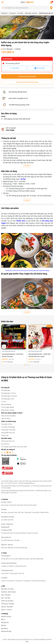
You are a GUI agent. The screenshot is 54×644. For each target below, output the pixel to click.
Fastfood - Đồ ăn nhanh (8, 592)
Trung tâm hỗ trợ (7, 424)
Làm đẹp (4, 520)
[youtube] (10, 452)
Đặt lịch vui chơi (6, 617)
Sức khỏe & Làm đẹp (8, 517)
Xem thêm (27, 166)
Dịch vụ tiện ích (6, 537)
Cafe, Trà (17, 512)
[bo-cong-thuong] (7, 468)
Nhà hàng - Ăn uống (7, 589)
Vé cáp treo (19, 581)
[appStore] (25, 463)
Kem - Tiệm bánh (26, 512)
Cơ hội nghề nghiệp (7, 407)
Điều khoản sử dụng (8, 410)
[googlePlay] (25, 459)
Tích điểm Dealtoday (8, 427)
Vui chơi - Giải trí (6, 502)
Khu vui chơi (14, 559)
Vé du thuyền (14, 573)
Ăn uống (4, 509)
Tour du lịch (5, 573)
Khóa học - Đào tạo (7, 545)
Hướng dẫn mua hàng (8, 430)
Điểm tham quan (24, 559)
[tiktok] (13, 452)
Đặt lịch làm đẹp (6, 631)
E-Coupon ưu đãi (6, 530)
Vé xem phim (5, 559)
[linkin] (8, 452)
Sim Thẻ (21, 573)
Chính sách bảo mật (8, 441)
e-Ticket (4, 553)
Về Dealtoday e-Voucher (9, 396)
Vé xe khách (10, 581)
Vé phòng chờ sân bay (39, 581)
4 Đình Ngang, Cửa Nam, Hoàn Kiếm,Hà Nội (17, 119)
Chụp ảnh (20, 505)
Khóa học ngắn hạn (7, 548)
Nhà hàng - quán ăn (7, 512)
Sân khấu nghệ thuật (37, 559)
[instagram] (5, 452)
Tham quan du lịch (7, 570)
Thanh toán (5, 435)
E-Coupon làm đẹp (19, 533)
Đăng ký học (5, 622)
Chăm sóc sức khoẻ (7, 601)
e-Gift (3, 586)
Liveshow (4, 566)
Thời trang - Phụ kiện (13, 540)
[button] (3, 35)
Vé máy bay (27, 581)
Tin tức (3, 402)
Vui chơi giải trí (6, 556)
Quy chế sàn (5, 444)
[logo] (27, 2)
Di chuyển (4, 578)
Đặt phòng (4, 628)
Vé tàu (3, 581)
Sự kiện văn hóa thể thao (9, 563)
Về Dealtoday (6, 390)
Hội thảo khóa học (21, 566)
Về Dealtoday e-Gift (8, 399)
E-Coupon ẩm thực (7, 533)
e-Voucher (5, 499)
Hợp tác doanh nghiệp (8, 416)
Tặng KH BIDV (44, 512)
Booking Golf (5, 527)
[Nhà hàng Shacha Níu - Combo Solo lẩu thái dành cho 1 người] (40, 337)
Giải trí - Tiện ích (6, 610)
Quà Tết (4, 540)
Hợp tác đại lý (6, 419)
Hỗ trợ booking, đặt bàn (13, 63)
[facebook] (2, 452)
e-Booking (5, 614)
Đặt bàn (4, 625)
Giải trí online (33, 505)
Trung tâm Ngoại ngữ (21, 548)
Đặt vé (3, 619)
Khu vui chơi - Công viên (8, 505)
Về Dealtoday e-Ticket (8, 393)
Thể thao (11, 566)
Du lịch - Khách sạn (7, 524)
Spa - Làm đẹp (6, 598)
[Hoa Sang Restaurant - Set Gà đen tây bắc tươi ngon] (14, 337)
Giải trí (26, 505)
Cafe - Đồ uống (6, 595)
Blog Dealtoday (6, 404)
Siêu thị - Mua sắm (7, 607)
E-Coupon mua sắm (32, 533)
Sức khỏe (10, 520)
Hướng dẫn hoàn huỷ (8, 433)
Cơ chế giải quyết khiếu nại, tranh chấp (14, 447)
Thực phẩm (36, 512)
